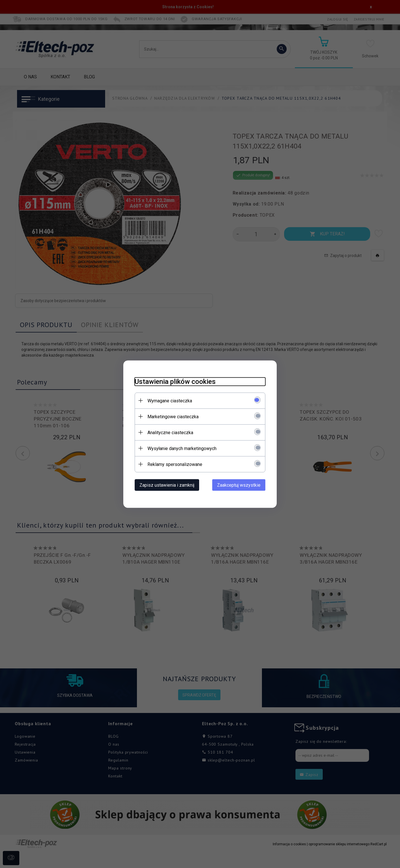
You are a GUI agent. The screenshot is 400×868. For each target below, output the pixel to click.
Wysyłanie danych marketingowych (182, 448)
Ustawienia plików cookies (175, 381)
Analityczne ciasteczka (170, 432)
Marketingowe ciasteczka (173, 416)
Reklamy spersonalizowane (175, 464)
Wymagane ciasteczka (170, 400)
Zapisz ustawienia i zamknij (167, 485)
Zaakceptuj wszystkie (239, 485)
